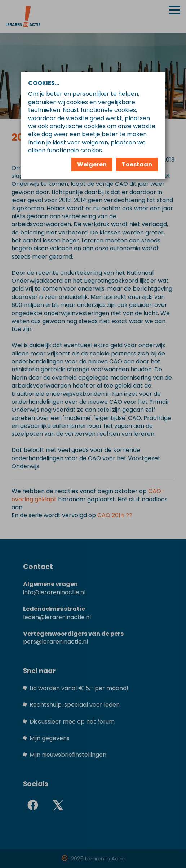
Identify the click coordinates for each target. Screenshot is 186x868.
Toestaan (137, 164)
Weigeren (92, 164)
